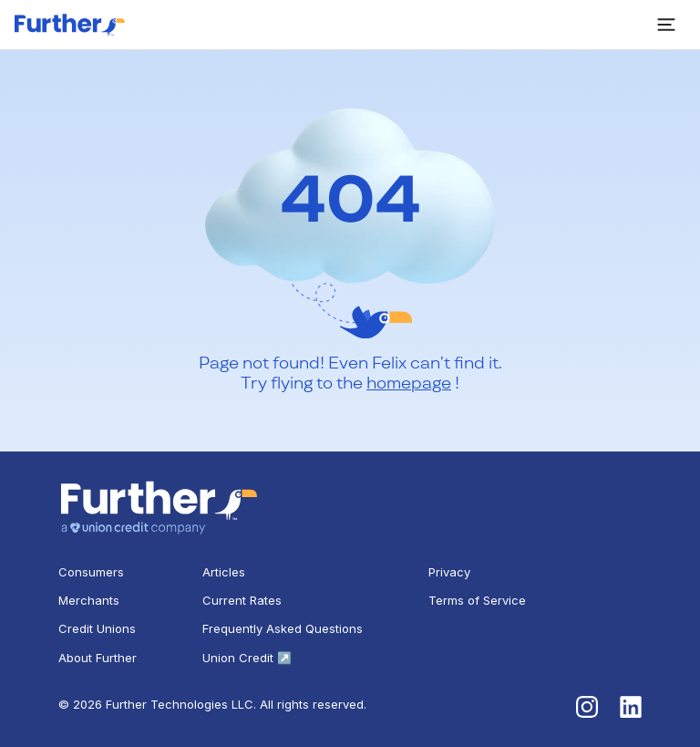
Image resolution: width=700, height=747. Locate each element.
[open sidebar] (666, 25)
